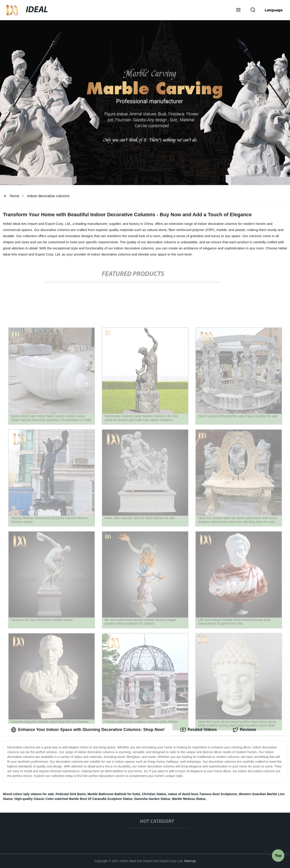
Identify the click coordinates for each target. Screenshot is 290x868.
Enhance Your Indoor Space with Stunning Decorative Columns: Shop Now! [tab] (88, 730)
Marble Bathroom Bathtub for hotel (114, 794)
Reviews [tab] (244, 730)
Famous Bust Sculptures (218, 794)
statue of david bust (183, 794)
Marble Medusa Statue (189, 799)
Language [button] (274, 10)
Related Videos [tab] (199, 730)
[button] (238, 10)
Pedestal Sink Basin (71, 794)
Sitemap (190, 861)
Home (15, 196)
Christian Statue (154, 794)
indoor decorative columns (48, 196)
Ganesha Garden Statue (152, 799)
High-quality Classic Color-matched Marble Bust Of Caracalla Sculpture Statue (73, 799)
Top (278, 856)
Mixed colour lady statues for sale (28, 794)
